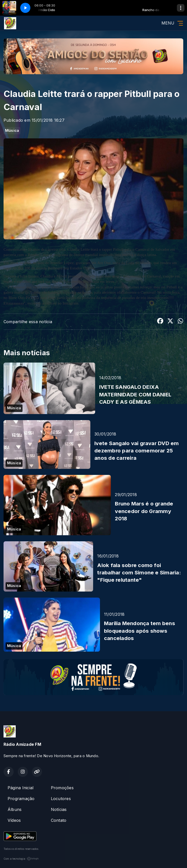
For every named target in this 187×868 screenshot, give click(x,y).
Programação (21, 799)
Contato (59, 820)
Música (12, 131)
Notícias (59, 809)
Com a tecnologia (21, 859)
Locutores (61, 799)
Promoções (62, 788)
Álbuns (15, 809)
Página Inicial (20, 788)
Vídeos (14, 820)
